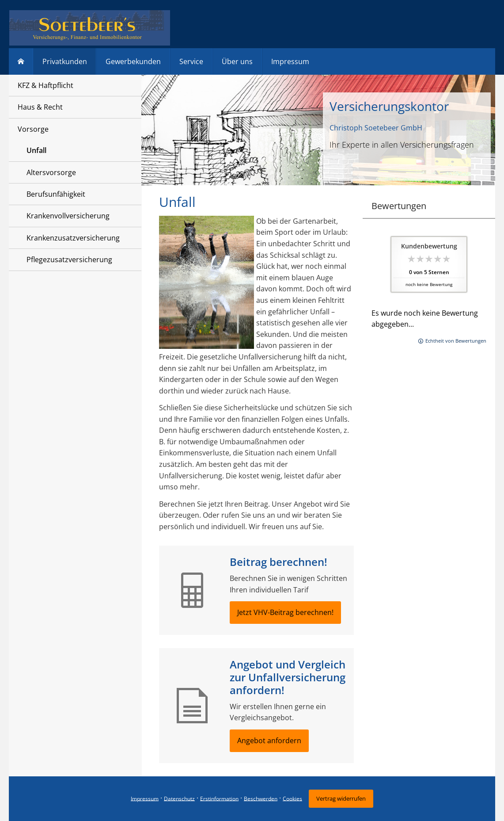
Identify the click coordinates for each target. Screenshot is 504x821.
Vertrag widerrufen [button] (341, 798)
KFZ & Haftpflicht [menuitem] (45, 85)
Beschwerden (261, 798)
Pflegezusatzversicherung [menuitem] (69, 260)
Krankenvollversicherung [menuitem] (68, 216)
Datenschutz (179, 798)
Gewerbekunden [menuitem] (133, 61)
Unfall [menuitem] (36, 150)
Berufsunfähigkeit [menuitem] (56, 194)
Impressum (145, 798)
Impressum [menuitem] (290, 61)
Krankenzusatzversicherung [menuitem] (73, 238)
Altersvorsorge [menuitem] (51, 172)
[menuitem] (21, 61)
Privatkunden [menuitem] (65, 61)
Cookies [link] (292, 798)
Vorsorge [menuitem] (33, 129)
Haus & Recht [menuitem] (40, 107)
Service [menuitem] (191, 61)
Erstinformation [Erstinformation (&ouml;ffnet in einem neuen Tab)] (219, 798)
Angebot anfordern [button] (269, 741)
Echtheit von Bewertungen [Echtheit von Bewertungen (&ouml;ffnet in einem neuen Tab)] (456, 341)
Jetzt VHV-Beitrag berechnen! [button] (285, 612)
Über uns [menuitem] (237, 61)
